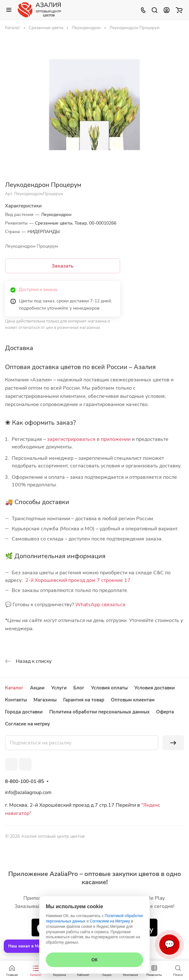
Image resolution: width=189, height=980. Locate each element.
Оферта (165, 712)
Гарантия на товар (84, 700)
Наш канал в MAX (26, 946)
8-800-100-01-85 (24, 781)
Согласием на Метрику (110, 921)
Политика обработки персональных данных (99, 712)
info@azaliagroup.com (28, 792)
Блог (79, 688)
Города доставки (24, 712)
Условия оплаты (109, 688)
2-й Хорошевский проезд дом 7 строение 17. (79, 580)
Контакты (16, 700)
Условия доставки (155, 688)
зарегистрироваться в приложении (89, 439)
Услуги (59, 688)
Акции (37, 688)
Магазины (45, 700)
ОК (94, 960)
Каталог (14, 688)
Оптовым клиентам (133, 700)
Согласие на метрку (27, 724)
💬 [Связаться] (169, 944)
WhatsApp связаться (100, 605)
